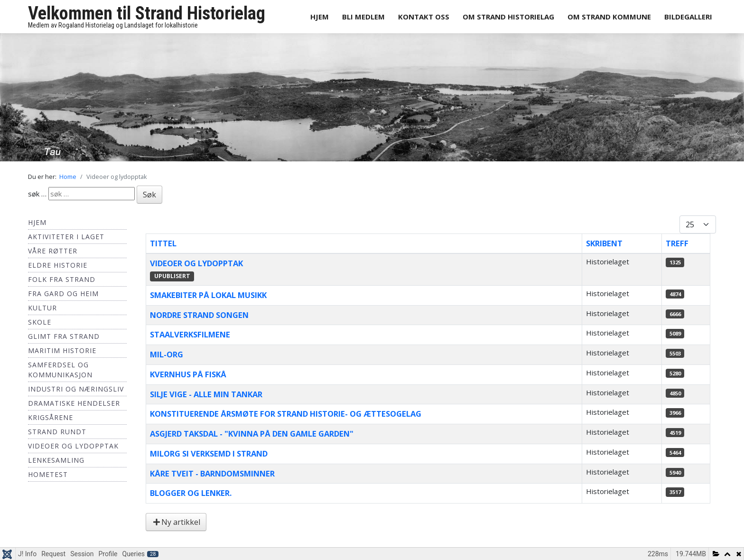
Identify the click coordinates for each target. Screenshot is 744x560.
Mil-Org (167, 354)
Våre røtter (53, 251)
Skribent (604, 243)
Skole (40, 322)
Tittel (163, 243)
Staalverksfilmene (190, 334)
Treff (677, 243)
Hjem (320, 17)
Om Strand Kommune (609, 17)
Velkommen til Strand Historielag (147, 13)
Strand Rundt (57, 432)
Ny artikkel (176, 522)
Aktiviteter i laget (66, 237)
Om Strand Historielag (508, 17)
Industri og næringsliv (76, 389)
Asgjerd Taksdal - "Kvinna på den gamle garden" (252, 434)
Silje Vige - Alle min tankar (206, 394)
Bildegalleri (688, 17)
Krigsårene (51, 417)
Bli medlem (363, 17)
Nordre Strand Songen (199, 315)
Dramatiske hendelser (74, 403)
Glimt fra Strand (64, 336)
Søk (149, 195)
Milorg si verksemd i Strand (209, 453)
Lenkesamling (56, 460)
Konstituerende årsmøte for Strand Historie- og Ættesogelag (286, 414)
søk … (37, 194)
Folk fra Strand (62, 279)
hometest (48, 474)
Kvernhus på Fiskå (188, 374)
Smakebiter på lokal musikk (208, 295)
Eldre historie (58, 265)
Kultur (42, 308)
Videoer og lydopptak (73, 446)
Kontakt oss (424, 17)
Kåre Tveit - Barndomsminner (212, 473)
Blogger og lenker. (191, 493)
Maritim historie (62, 350)
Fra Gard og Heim (63, 294)
